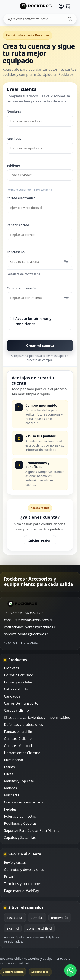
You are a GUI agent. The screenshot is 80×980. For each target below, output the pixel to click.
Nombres (14, 111)
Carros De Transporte (21, 703)
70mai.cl (37, 918)
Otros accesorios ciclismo (24, 802)
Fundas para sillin (18, 732)
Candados (12, 696)
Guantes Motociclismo (22, 746)
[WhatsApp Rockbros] (70, 970)
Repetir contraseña (22, 288)
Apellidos (14, 138)
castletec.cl (15, 918)
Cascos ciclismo (16, 710)
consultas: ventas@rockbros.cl (28, 620)
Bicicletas (12, 668)
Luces (9, 774)
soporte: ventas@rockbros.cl (27, 634)
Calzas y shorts (16, 689)
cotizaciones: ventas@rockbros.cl (30, 627)
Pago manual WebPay (22, 891)
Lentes (9, 767)
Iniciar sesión (40, 540)
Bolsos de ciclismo (19, 675)
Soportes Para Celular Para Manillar (32, 830)
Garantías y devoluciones (24, 870)
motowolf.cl (60, 918)
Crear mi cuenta (40, 346)
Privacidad (12, 877)
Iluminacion (14, 760)
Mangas (10, 788)
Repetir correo (18, 225)
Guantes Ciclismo (18, 739)
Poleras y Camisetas (20, 816)
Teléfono (13, 165)
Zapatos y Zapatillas (20, 837)
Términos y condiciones (23, 884)
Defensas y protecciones (23, 725)
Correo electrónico (21, 198)
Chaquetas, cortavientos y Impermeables (37, 717)
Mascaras (12, 795)
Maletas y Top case (19, 781)
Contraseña (16, 252)
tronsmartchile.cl (39, 928)
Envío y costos (15, 863)
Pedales (10, 809)
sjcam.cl (13, 928)
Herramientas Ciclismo (22, 753)
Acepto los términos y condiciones (33, 321)
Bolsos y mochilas (18, 682)
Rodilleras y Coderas (20, 823)
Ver (67, 261)
